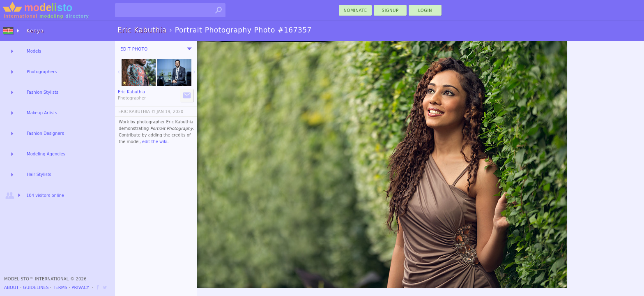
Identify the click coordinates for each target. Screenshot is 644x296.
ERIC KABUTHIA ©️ (137, 112)
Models (34, 51)
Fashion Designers (45, 133)
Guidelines (36, 288)
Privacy (80, 288)
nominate (355, 10)
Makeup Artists (42, 113)
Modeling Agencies (46, 154)
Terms (60, 288)
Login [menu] (425, 10)
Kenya (35, 31)
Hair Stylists (39, 175)
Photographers (42, 72)
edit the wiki (155, 142)
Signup (390, 10)
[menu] (189, 49)
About (11, 288)
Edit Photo (134, 49)
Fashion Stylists (43, 92)
